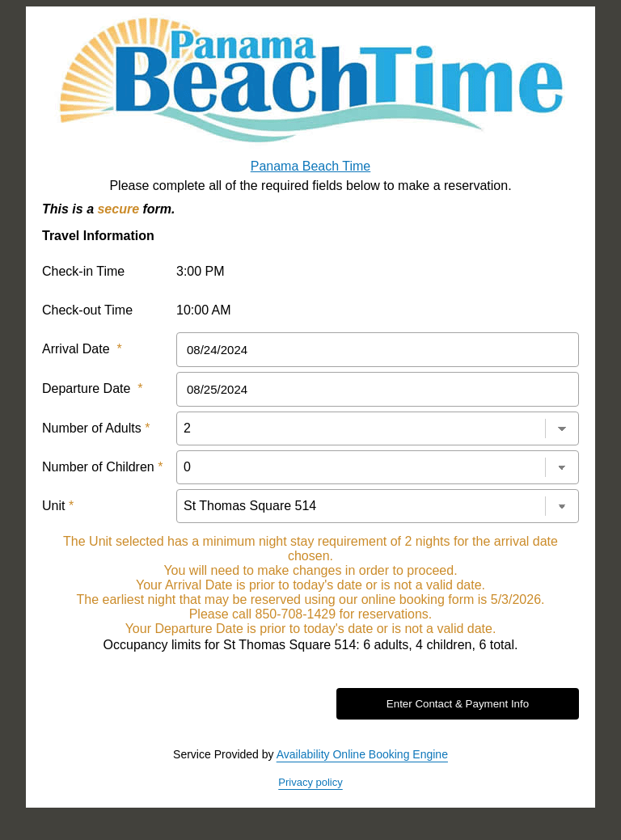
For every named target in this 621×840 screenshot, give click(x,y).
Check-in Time (83, 271)
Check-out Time (87, 310)
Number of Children (102, 467)
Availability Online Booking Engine (362, 754)
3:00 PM (201, 271)
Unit (58, 506)
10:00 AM (204, 310)
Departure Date (93, 388)
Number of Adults (96, 428)
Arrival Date (82, 349)
